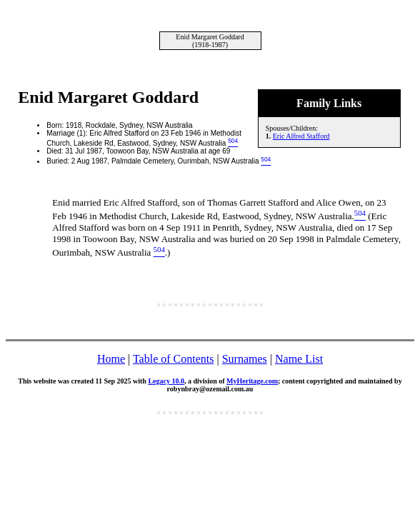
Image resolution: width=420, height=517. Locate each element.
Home (111, 359)
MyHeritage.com (252, 381)
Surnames (245, 359)
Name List (299, 359)
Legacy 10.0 (166, 381)
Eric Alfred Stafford (301, 136)
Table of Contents (174, 359)
